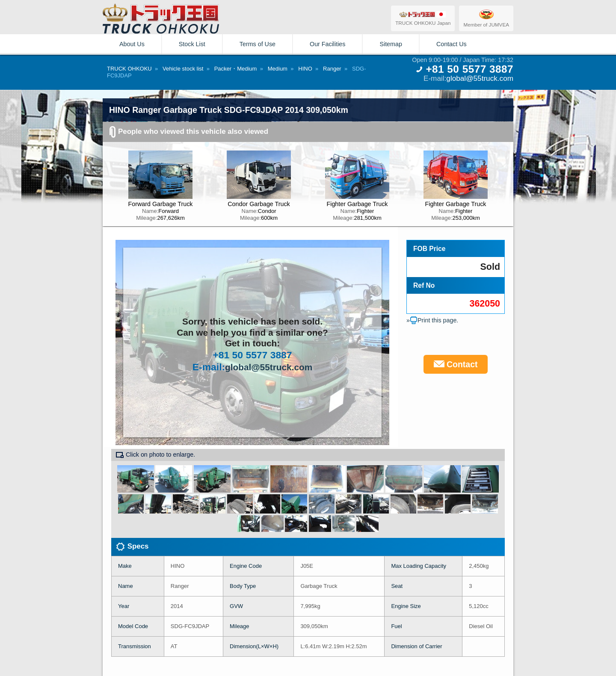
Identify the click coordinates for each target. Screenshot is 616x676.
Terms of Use (258, 44)
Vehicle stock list (183, 69)
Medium (278, 69)
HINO (305, 69)
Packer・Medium (236, 69)
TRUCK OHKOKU (129, 69)
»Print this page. (432, 320)
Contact (456, 364)
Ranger (332, 69)
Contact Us (452, 44)
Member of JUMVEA (486, 18)
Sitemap (391, 44)
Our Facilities (327, 44)
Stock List (192, 44)
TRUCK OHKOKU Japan (423, 18)
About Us (132, 44)
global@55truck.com (480, 78)
